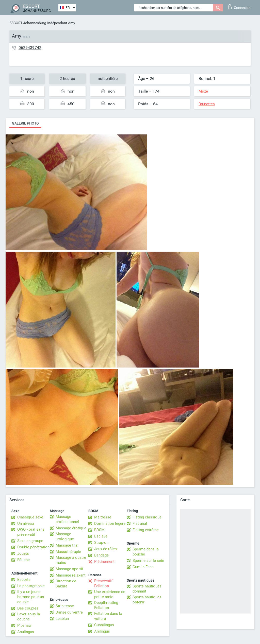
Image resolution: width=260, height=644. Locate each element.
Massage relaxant (71, 575)
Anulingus (26, 632)
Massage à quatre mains (71, 560)
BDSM (99, 530)
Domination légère (110, 524)
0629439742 (30, 48)
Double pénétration (33, 547)
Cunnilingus (104, 625)
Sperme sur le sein (148, 561)
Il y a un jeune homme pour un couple (31, 597)
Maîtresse (103, 517)
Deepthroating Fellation (106, 605)
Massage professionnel (67, 519)
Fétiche (23, 560)
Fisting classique (147, 517)
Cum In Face (143, 567)
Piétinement (104, 562)
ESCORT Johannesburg (28, 23)
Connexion (239, 7)
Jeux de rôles (105, 549)
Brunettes (207, 104)
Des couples (28, 608)
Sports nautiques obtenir (147, 600)
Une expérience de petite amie (110, 594)
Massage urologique (65, 536)
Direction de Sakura (66, 584)
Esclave (101, 536)
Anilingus (102, 631)
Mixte (203, 91)
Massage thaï (67, 545)
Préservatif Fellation (103, 583)
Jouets (23, 553)
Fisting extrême (146, 530)
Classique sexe (30, 517)
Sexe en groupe (30, 541)
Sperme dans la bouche (146, 552)
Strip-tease (65, 606)
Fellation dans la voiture (108, 616)
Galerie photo (25, 123)
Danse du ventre (69, 612)
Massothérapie (68, 552)
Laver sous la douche (29, 617)
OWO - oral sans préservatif (31, 532)
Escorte (24, 580)
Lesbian (62, 619)
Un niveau (26, 524)
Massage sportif (69, 569)
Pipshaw (24, 625)
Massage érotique (71, 528)
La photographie (31, 586)
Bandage (101, 555)
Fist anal (140, 524)
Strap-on (101, 543)
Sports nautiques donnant (147, 589)
